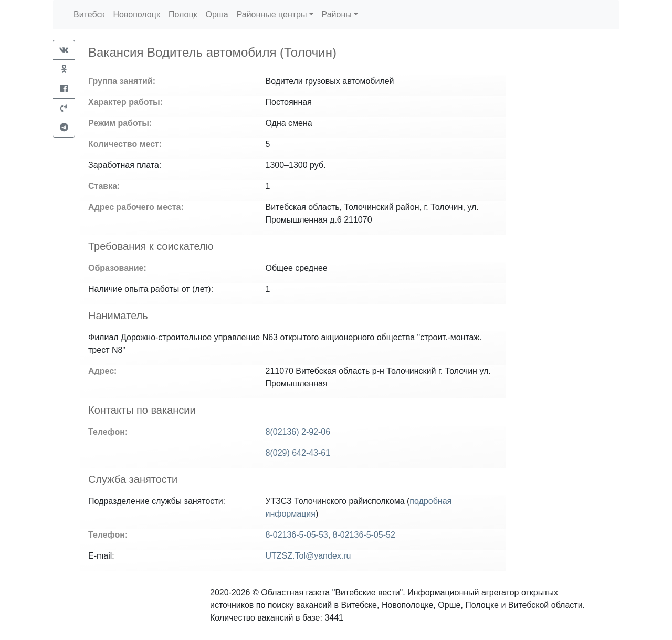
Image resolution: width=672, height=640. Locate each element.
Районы (337, 14)
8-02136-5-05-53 (297, 535)
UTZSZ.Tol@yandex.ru (308, 556)
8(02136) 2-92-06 (298, 432)
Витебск (89, 14)
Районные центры (272, 14)
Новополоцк (136, 14)
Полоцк (183, 14)
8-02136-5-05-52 (364, 535)
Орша (217, 14)
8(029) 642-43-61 (298, 453)
